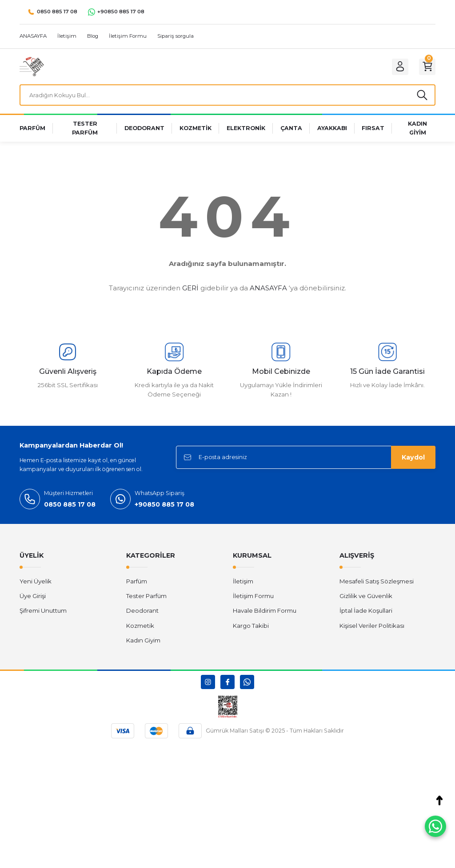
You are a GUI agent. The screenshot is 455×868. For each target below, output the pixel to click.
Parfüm (137, 583)
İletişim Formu (253, 598)
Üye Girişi (33, 598)
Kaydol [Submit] (413, 460)
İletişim (243, 583)
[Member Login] (395, 67)
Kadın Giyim (143, 643)
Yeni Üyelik (36, 583)
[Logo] (32, 66)
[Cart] (426, 67)
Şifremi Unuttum (43, 613)
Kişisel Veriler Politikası (372, 628)
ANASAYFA (268, 291)
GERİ (190, 291)
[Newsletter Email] (306, 460)
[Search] (227, 96)
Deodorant (142, 613)
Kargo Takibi (251, 628)
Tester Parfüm (146, 598)
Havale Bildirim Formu (265, 613)
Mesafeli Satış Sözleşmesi (377, 583)
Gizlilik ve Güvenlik (366, 598)
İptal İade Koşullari (366, 613)
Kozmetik (140, 628)
